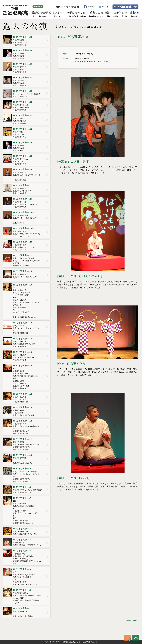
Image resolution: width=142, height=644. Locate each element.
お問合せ (134, 13)
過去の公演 (96, 13)
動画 (125, 13)
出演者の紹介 (113, 13)
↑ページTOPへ (132, 620)
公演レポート (57, 13)
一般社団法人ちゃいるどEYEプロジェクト (80, 642)
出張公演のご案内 (77, 13)
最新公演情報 (40, 13)
